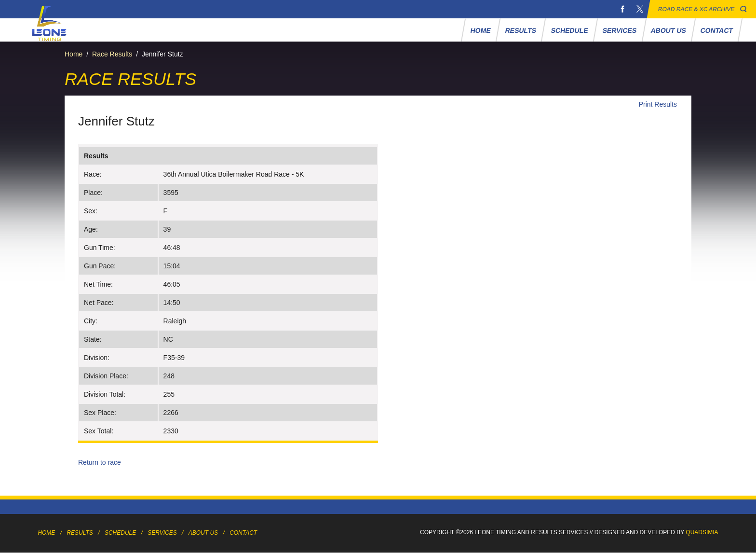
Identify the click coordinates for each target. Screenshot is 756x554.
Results (521, 30)
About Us (669, 30)
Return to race (100, 462)
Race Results (112, 54)
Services (619, 30)
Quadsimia (702, 532)
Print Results (658, 104)
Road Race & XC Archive (696, 9)
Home (481, 30)
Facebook (622, 9)
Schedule (569, 30)
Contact (717, 30)
